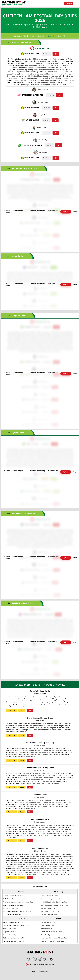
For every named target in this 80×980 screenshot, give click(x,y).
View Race (11, 710)
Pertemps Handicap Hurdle (20, 513)
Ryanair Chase (15, 433)
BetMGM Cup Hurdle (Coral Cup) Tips (54, 902)
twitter (35, 959)
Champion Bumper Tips (49, 914)
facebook (29, 959)
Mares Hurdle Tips (10, 929)
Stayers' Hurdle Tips (10, 932)
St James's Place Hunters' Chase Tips (54, 938)
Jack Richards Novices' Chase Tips (15, 925)
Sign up (66, 212)
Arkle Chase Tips (9, 899)
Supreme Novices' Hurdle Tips (14, 896)
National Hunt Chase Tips (12, 914)
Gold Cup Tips (46, 935)
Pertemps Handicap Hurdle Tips (14, 938)
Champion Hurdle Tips (11, 908)
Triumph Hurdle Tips (48, 922)
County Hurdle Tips (48, 925)
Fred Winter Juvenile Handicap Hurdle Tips (18, 902)
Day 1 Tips (32, 36)
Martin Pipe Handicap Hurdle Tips (52, 941)
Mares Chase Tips (47, 929)
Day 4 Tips (62, 36)
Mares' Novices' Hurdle (18, 43)
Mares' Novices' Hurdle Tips (13, 922)
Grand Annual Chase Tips (50, 911)
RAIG (33, 971)
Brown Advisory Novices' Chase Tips (54, 899)
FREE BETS (68, 3)
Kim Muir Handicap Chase (19, 603)
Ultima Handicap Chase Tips (13, 905)
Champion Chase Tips (48, 908)
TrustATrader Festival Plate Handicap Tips (18, 911)
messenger (51, 959)
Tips (30, 710)
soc (40, 959)
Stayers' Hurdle (15, 316)
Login (75, 212)
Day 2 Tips (42, 36)
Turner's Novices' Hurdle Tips (51, 896)
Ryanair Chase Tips (10, 935)
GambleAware (43, 971)
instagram (45, 959)
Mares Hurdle (15, 256)
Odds (22, 710)
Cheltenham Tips (20, 36)
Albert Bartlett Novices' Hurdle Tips (53, 932)
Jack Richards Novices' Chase (21, 168)
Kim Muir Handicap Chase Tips (14, 941)
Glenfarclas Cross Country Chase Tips (54, 905)
